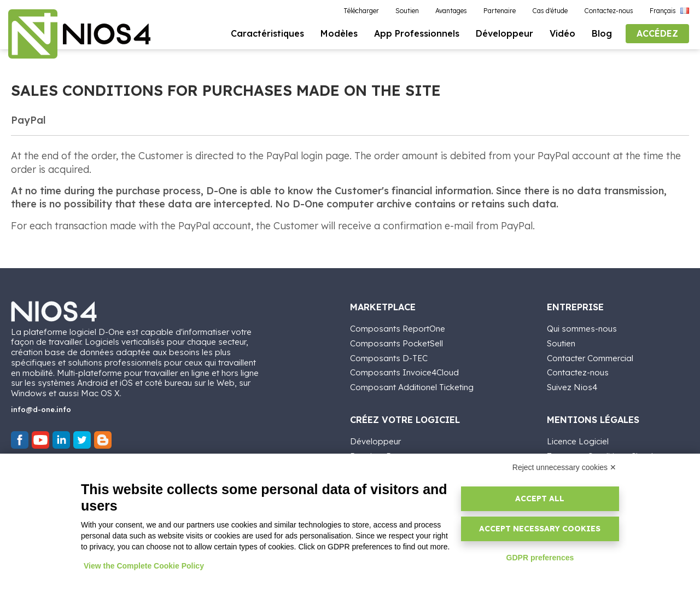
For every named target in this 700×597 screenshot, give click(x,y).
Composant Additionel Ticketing (412, 386)
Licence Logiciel (578, 441)
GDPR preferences (540, 558)
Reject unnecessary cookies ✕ (564, 467)
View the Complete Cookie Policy (144, 566)
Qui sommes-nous (582, 328)
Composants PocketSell (396, 342)
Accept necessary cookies (540, 529)
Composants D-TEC (389, 357)
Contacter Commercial (590, 357)
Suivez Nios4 (572, 386)
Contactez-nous (578, 372)
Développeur (375, 441)
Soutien (561, 342)
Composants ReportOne (398, 328)
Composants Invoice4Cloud (404, 372)
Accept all (540, 499)
